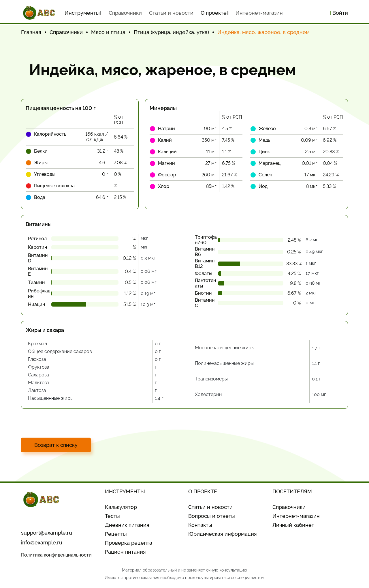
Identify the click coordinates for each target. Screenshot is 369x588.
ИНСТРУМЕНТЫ (125, 491)
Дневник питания (127, 525)
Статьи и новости (171, 13)
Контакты (200, 525)
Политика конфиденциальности (56, 555)
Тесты (112, 516)
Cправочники (125, 13)
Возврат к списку (56, 445)
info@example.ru (42, 543)
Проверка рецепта (129, 543)
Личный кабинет (293, 525)
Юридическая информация (223, 534)
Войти (338, 13)
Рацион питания (125, 552)
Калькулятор (121, 507)
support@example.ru (47, 533)
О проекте (215, 13)
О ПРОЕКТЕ (203, 491)
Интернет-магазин (259, 13)
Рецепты (116, 534)
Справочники (289, 507)
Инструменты (84, 13)
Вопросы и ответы (212, 516)
